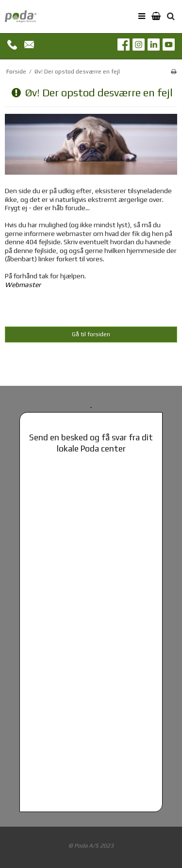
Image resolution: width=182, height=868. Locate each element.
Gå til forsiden (91, 334)
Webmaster (23, 285)
